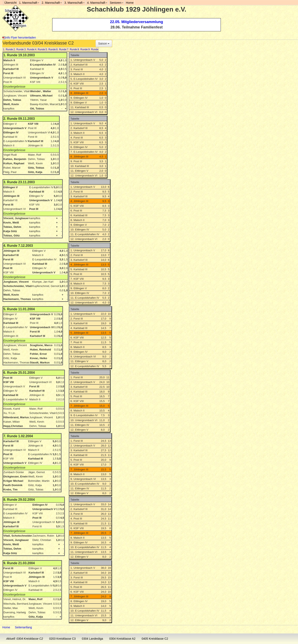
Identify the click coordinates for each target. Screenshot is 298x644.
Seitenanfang (23, 627)
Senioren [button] (117, 3)
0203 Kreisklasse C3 (62, 639)
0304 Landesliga (93, 639)
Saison (104, 43)
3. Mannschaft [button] (74, 3)
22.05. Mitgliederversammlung (137, 22)
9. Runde (93, 49)
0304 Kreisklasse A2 (122, 639)
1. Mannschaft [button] (29, 3)
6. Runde (61, 49)
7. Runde (72, 49)
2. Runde (19, 49)
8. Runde (83, 49)
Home (6, 627)
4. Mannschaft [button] (97, 3)
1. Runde (8, 49)
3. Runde (29, 49)
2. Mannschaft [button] (52, 3)
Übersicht (10, 3)
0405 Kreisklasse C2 (155, 639)
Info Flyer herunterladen (19, 38)
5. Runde (51, 49)
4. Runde (40, 49)
